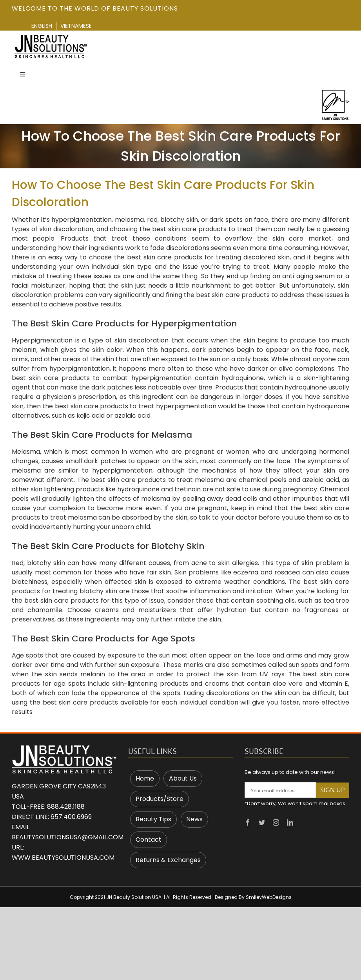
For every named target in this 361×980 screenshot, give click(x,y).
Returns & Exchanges (168, 860)
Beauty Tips (153, 819)
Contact (149, 840)
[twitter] (262, 822)
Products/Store (160, 799)
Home (145, 778)
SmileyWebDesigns (269, 897)
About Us (183, 778)
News (194, 819)
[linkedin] (290, 822)
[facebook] (248, 822)
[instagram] (276, 822)
